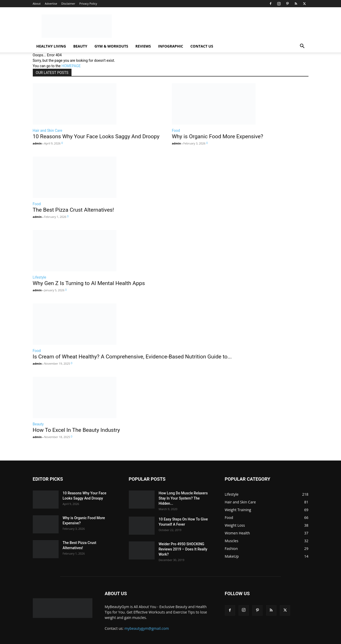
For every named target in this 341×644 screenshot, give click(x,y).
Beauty (80, 46)
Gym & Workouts (111, 46)
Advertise (51, 3)
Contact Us (202, 46)
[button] (302, 47)
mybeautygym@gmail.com (147, 628)
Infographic (170, 46)
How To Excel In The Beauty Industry (76, 430)
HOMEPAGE (71, 66)
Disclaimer (68, 3)
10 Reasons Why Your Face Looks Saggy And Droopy (96, 136)
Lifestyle (39, 277)
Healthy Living (51, 46)
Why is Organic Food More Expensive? (218, 136)
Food (176, 131)
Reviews (143, 46)
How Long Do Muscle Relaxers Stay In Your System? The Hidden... (183, 498)
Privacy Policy (88, 3)
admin (37, 143)
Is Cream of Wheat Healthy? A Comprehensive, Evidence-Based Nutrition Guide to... (132, 357)
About (37, 3)
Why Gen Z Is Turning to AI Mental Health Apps (89, 283)
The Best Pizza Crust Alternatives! (73, 210)
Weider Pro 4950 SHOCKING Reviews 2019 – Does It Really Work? (183, 549)
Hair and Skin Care (48, 131)
